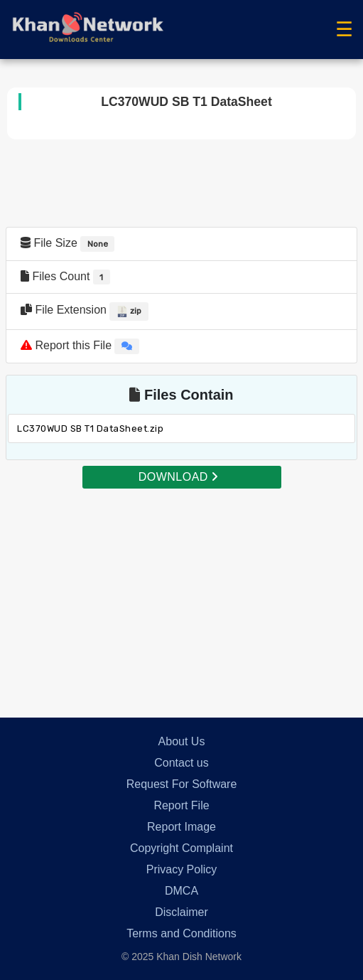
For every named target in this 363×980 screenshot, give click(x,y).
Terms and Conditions (181, 933)
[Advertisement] (181, 590)
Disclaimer (181, 912)
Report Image (181, 827)
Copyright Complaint (181, 848)
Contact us (181, 763)
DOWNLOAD (178, 477)
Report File (181, 805)
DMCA (181, 891)
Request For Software (182, 784)
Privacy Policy (182, 869)
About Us (182, 741)
